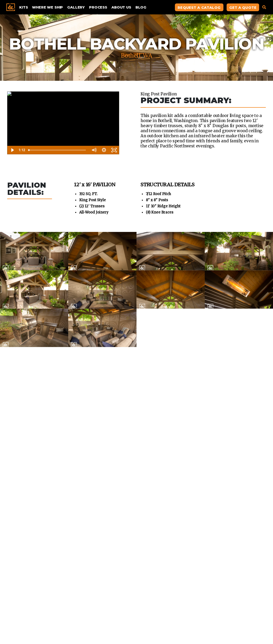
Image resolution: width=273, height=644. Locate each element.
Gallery (76, 7)
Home (11, 7)
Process (98, 7)
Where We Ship (47, 7)
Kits (23, 7)
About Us (121, 7)
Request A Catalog (199, 7)
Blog (141, 7)
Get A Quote (243, 7)
